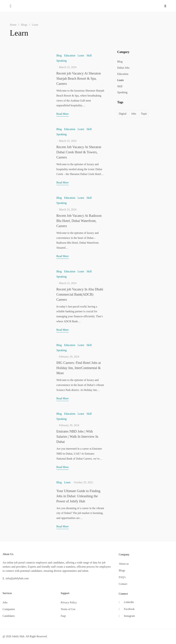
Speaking (62, 61)
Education (70, 55)
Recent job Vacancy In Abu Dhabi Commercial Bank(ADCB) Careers (80, 294)
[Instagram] (127, 616)
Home (13, 25)
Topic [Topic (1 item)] (144, 114)
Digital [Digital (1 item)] (123, 114)
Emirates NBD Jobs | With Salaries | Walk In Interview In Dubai (77, 437)
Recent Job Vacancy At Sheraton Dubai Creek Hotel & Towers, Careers (79, 152)
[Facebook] (127, 609)
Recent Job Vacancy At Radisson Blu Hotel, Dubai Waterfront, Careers (79, 221)
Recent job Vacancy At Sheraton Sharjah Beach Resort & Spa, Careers (79, 78)
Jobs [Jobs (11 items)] (134, 114)
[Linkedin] (127, 602)
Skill (89, 55)
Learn (81, 55)
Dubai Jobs (123, 68)
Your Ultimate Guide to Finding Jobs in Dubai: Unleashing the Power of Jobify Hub (78, 496)
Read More (63, 114)
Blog (59, 55)
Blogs (24, 25)
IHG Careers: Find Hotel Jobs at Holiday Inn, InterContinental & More (79, 368)
